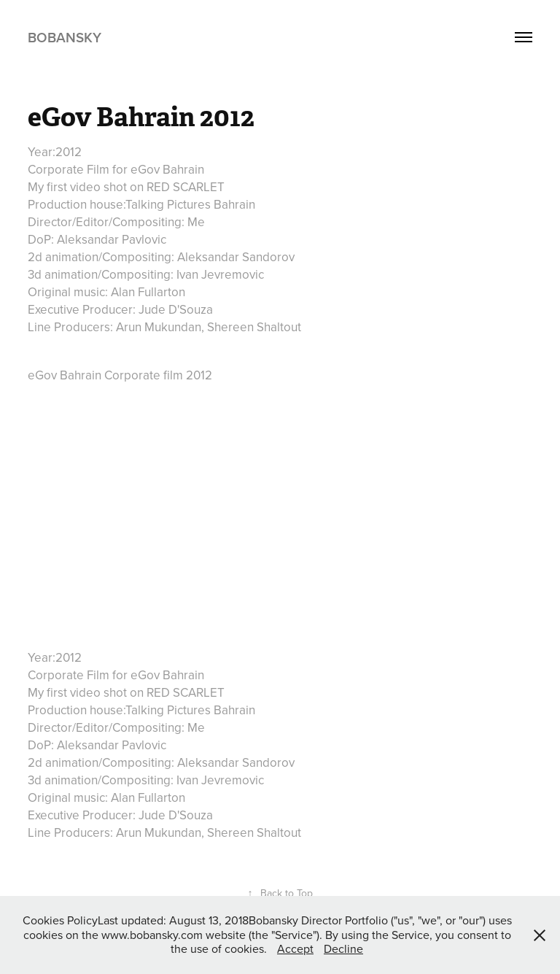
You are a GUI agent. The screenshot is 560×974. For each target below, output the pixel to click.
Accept (295, 948)
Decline (343, 948)
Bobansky (65, 37)
